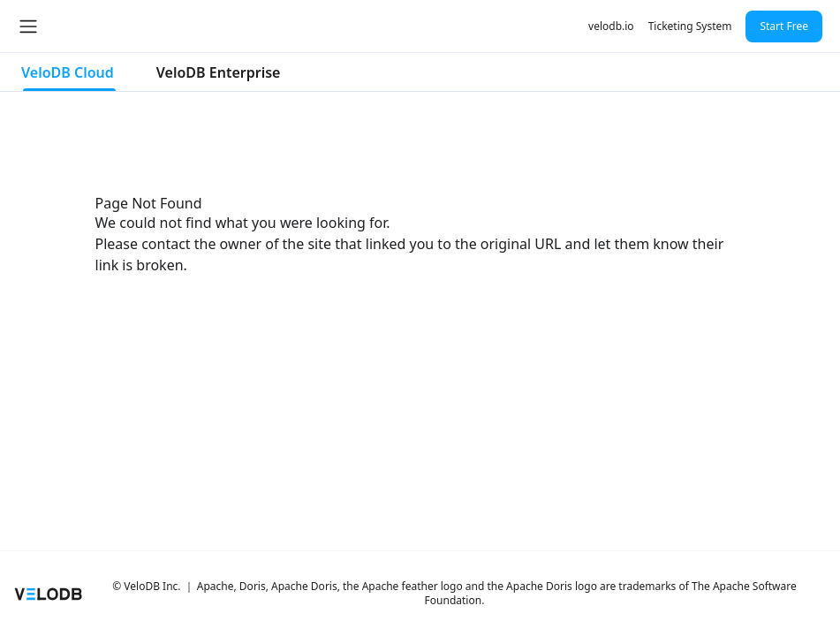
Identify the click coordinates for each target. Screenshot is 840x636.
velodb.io (611, 26)
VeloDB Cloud (68, 72)
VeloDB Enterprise (219, 72)
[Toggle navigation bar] (28, 26)
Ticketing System (690, 26)
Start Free (784, 26)
